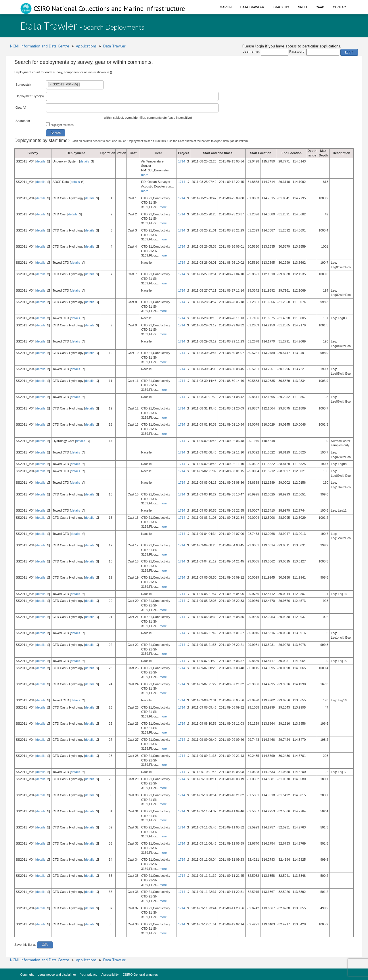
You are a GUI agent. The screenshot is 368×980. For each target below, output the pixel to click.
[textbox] (82, 84)
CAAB (320, 7)
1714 (181, 161)
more (145, 175)
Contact (340, 7)
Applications (86, 46)
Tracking (281, 7)
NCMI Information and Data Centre (40, 46)
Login (349, 52)
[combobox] (75, 85)
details (41, 161)
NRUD (302, 7)
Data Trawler (252, 7)
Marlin (226, 7)
